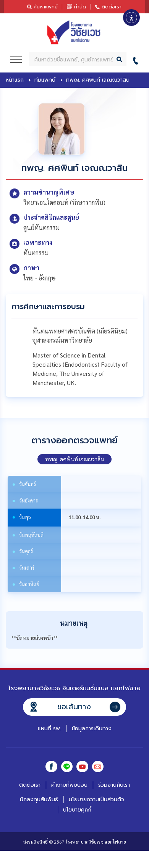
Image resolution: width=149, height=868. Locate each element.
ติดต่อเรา (112, 7)
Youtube (83, 767)
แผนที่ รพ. (49, 729)
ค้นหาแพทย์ (46, 7)
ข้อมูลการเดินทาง (92, 729)
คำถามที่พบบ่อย (69, 786)
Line (66, 767)
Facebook (50, 767)
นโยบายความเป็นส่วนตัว (96, 800)
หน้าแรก (15, 80)
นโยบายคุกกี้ (77, 810)
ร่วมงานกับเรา (114, 786)
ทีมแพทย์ (45, 80)
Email (99, 767)
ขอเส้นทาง (74, 707)
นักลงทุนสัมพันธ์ (39, 800)
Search (120, 59)
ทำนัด (80, 7)
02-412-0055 (138, 59)
